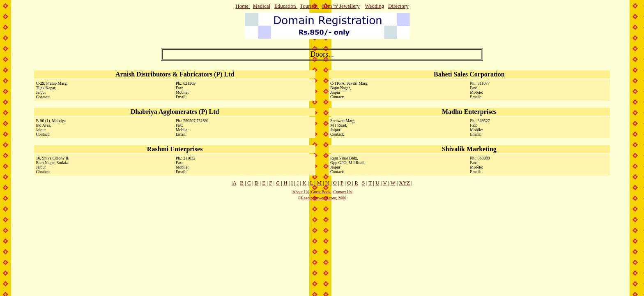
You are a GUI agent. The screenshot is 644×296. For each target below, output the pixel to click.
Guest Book (321, 192)
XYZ (405, 183)
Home (242, 6)
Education (286, 6)
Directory (398, 6)
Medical (262, 6)
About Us (300, 192)
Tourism (309, 6)
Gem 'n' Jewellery (341, 6)
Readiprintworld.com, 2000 (324, 198)
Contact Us (342, 192)
